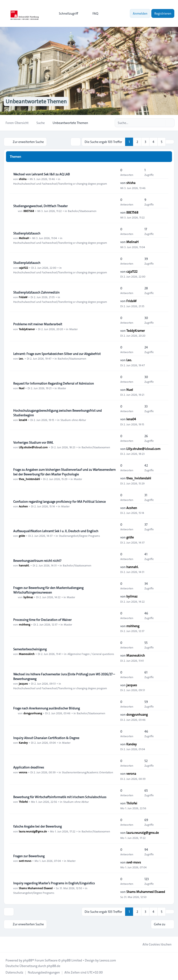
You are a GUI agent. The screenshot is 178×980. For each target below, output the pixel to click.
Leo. (21, 358)
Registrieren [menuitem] (163, 13)
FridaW (23, 297)
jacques (23, 683)
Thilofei (23, 802)
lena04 (23, 420)
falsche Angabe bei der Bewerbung (37, 826)
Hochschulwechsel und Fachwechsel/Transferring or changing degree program (60, 183)
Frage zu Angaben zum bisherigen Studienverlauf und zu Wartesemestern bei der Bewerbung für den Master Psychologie (64, 472)
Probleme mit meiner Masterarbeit (38, 324)
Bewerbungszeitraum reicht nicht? (37, 561)
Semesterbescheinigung (30, 649)
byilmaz (28, 597)
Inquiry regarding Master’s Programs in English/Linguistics (54, 883)
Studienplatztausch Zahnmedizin (36, 292)
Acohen (23, 506)
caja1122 (23, 267)
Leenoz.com (108, 960)
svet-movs (25, 861)
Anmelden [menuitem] (140, 13)
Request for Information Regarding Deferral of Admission (54, 383)
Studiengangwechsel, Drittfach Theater (40, 206)
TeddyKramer (27, 329)
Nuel (22, 388)
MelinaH (24, 238)
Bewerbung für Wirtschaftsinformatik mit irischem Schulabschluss (60, 797)
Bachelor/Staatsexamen (82, 211)
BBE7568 (29, 211)
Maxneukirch (27, 654)
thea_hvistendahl (29, 479)
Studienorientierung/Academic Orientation (87, 772)
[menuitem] (66, 13)
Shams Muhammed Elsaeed (36, 888)
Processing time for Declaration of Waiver (42, 620)
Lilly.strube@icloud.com (33, 447)
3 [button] (145, 142)
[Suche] (161, 123)
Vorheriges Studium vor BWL (33, 443)
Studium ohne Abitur (73, 420)
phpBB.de (54, 966)
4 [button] (153, 142)
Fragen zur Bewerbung (29, 856)
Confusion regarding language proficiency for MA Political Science (59, 502)
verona (23, 772)
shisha (23, 179)
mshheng (24, 624)
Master (73, 329)
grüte (22, 536)
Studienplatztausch (27, 233)
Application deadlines (29, 767)
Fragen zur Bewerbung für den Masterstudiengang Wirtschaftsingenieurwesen (48, 590)
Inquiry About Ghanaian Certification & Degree (46, 738)
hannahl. (24, 565)
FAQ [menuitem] (92, 13)
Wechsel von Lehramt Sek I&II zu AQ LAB (41, 174)
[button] (170, 142)
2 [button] (137, 142)
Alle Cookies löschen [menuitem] (154, 944)
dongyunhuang (33, 713)
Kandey (23, 743)
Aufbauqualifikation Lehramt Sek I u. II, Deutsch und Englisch (56, 531)
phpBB (28, 960)
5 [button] (162, 142)
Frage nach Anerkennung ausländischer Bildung (46, 708)
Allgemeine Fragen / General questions (91, 654)
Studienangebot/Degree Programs (79, 536)
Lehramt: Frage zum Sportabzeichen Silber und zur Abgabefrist (57, 354)
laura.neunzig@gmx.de (33, 831)
